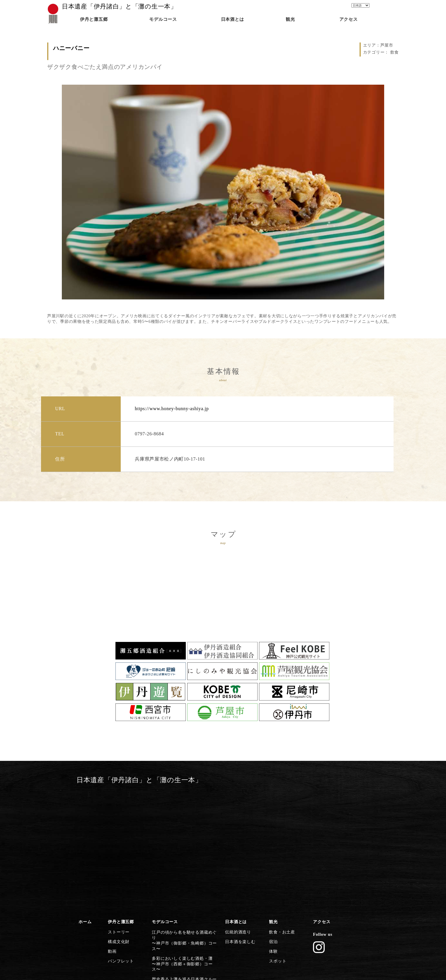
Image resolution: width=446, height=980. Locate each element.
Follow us (321, 813)
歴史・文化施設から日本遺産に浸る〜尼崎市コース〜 (184, 893)
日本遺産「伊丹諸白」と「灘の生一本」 (119, 6)
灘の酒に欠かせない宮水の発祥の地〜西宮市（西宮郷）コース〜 (184, 853)
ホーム (84, 802)
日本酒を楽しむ (239, 819)
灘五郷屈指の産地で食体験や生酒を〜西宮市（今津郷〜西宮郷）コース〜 (186, 866)
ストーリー (118, 811)
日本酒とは (235, 802)
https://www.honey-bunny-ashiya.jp (172, 409)
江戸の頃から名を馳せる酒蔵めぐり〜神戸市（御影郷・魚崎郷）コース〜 (186, 813)
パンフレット (120, 836)
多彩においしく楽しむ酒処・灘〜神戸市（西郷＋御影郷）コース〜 (184, 826)
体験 (273, 828)
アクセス (321, 802)
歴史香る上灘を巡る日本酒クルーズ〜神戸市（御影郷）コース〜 (184, 840)
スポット (277, 836)
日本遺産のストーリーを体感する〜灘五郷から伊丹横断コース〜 (182, 919)
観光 (273, 802)
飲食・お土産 (281, 811)
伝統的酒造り (237, 811)
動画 (111, 828)
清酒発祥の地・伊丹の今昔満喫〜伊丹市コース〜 (180, 906)
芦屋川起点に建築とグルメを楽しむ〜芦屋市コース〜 (184, 880)
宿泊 (273, 819)
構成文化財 (118, 819)
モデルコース (164, 802)
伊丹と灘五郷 (120, 802)
